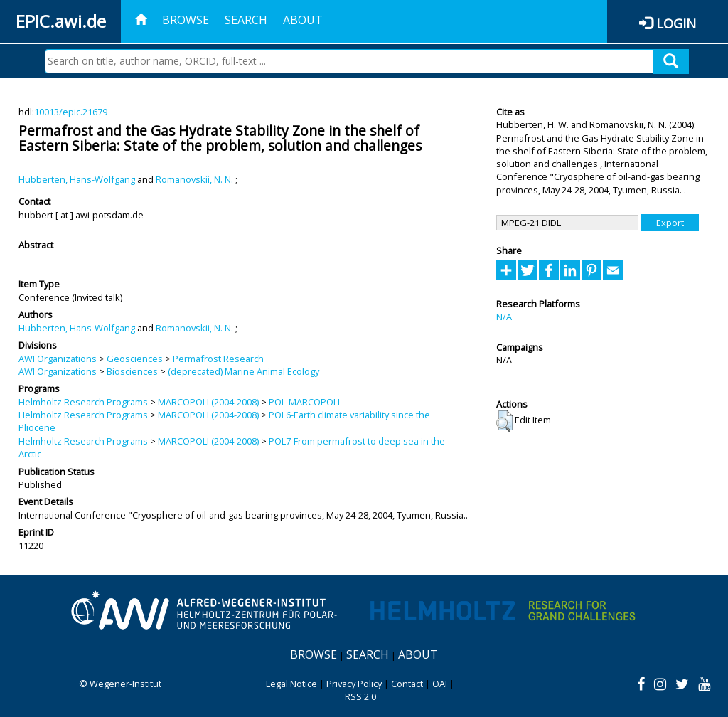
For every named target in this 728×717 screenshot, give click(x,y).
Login (676, 23)
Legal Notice (291, 684)
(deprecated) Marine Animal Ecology (243, 371)
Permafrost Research (218, 358)
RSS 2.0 (360, 696)
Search (246, 20)
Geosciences (135, 358)
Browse (186, 20)
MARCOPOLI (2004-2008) (208, 402)
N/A (504, 317)
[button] (504, 421)
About (303, 20)
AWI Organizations (58, 358)
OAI (440, 684)
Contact (407, 684)
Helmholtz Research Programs (83, 402)
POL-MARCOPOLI (304, 402)
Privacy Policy (354, 684)
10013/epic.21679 (71, 112)
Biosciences (132, 371)
